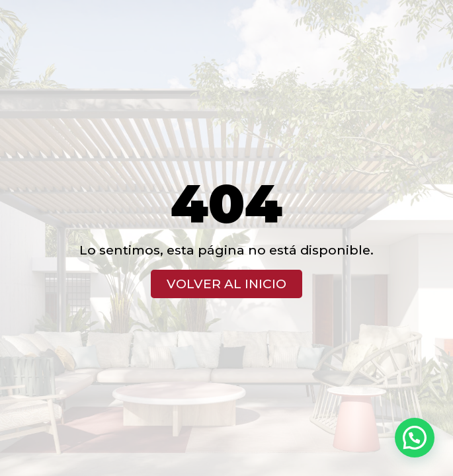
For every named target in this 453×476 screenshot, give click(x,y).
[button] (415, 438)
